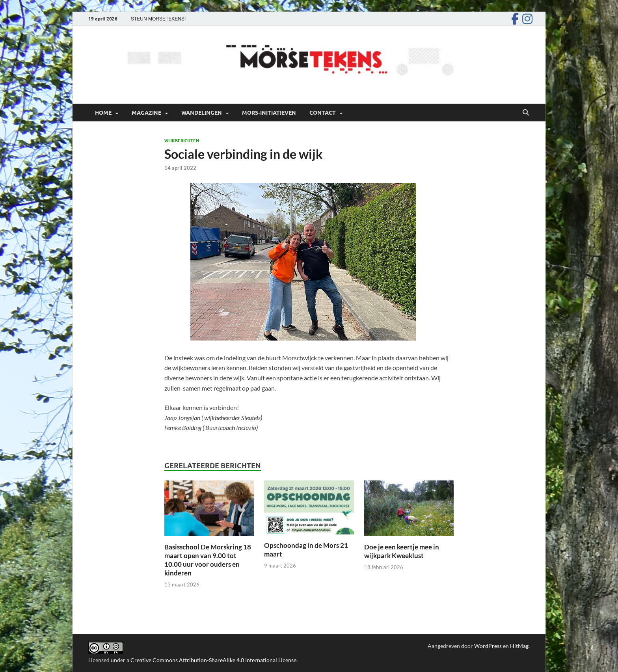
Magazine (146, 113)
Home (103, 113)
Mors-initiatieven (269, 113)
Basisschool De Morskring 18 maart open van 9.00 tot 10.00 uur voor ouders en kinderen (208, 560)
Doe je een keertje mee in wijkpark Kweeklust (402, 551)
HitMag (519, 646)
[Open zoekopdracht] (526, 113)
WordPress (488, 646)
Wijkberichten (182, 141)
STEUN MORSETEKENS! (158, 19)
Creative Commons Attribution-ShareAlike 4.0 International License (213, 660)
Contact (323, 113)
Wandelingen (202, 113)
